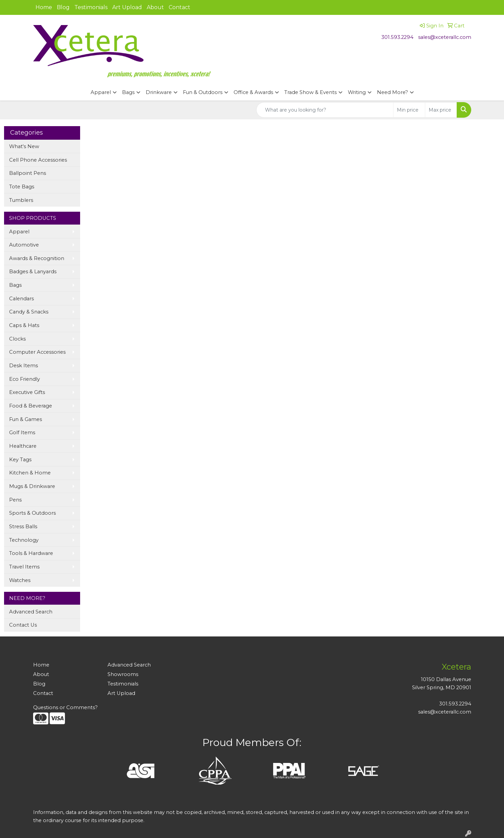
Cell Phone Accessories (38, 160)
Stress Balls (23, 527)
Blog (63, 7)
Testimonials (91, 7)
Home (44, 7)
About (155, 7)
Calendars (21, 299)
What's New (24, 146)
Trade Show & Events (310, 92)
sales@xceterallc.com (445, 37)
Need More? (392, 92)
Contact (179, 7)
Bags (128, 92)
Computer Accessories (37, 352)
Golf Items (22, 433)
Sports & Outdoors (32, 513)
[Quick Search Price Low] (409, 110)
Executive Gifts (27, 392)
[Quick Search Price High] (441, 110)
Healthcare (23, 446)
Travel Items (24, 567)
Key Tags (20, 460)
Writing (357, 92)
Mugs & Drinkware (32, 486)
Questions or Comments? (65, 707)
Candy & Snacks (29, 312)
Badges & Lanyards (33, 272)
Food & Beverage (31, 406)
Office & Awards (253, 92)
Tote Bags (22, 187)
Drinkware (159, 92)
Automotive (24, 245)
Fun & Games (26, 419)
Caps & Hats (24, 325)
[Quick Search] (325, 110)
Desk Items (23, 366)
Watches (20, 580)
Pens (15, 500)
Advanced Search (31, 612)
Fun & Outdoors (203, 92)
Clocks (17, 339)
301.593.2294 (397, 37)
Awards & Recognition (37, 258)
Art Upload (127, 7)
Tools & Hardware (31, 553)
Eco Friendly (25, 379)
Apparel (101, 92)
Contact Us (23, 625)
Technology (24, 540)
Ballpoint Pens (28, 173)
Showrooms (123, 674)
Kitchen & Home (30, 473)
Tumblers (21, 200)
